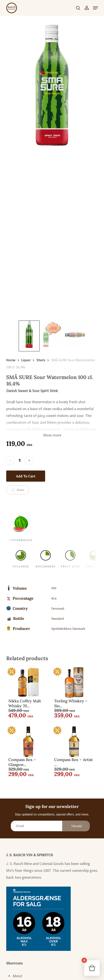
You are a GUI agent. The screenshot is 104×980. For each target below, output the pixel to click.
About (18, 976)
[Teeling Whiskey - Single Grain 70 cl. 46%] (74, 682)
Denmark (58, 608)
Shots (41, 360)
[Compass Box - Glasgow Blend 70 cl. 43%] (28, 741)
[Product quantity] (20, 460)
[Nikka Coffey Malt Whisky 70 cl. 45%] (28, 682)
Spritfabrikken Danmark (68, 629)
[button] (95, 8)
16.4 (54, 598)
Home (11, 360)
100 (54, 588)
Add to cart (26, 476)
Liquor (26, 360)
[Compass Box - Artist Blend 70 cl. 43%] (74, 741)
